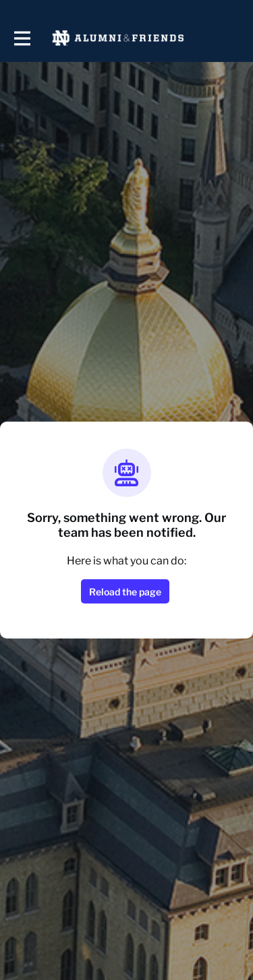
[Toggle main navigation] (22, 38)
